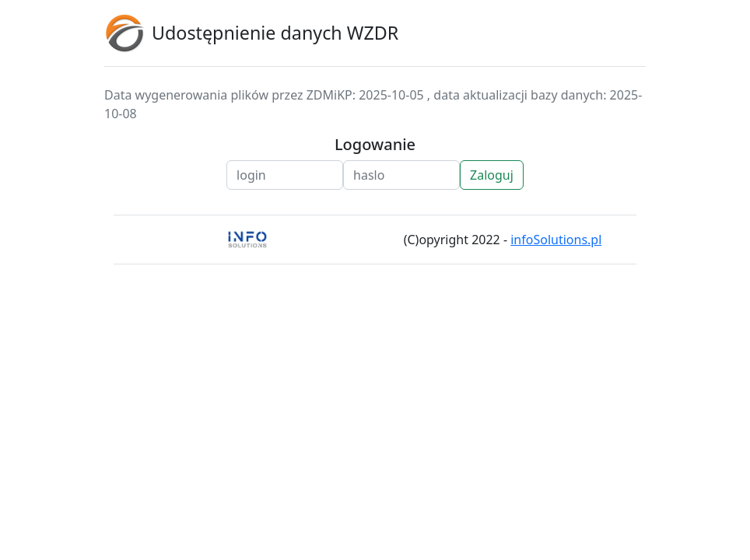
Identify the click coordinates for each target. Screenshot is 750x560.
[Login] (285, 175)
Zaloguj (492, 175)
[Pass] (401, 175)
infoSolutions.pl (556, 240)
